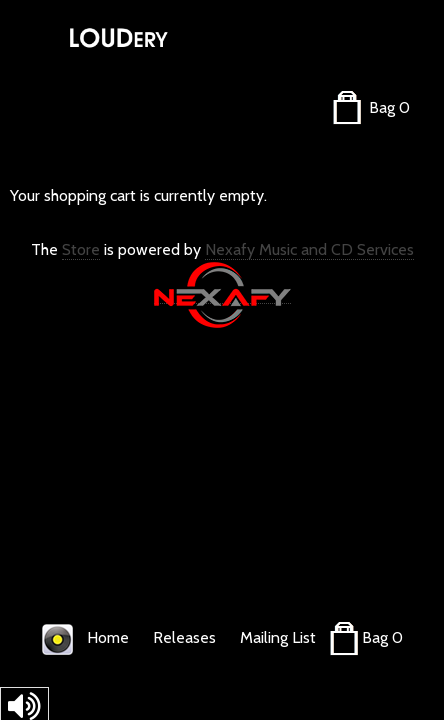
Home (108, 637)
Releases (184, 637)
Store (81, 249)
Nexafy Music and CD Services (309, 249)
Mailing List (278, 637)
